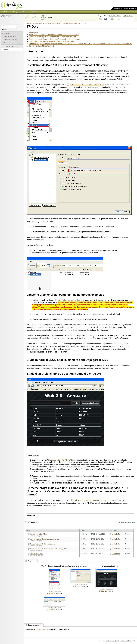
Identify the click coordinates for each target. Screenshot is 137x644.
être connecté (41, 629)
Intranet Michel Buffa (40, 23)
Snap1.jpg (51, 609)
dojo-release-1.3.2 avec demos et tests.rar (87, 85)
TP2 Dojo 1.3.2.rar (66, 300)
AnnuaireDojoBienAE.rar (60, 460)
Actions (127, 534)
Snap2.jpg (103, 591)
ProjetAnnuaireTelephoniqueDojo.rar (43, 544)
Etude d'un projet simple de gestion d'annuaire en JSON (51, 41)
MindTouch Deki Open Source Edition (119, 641)
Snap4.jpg (51, 593)
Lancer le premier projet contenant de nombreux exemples (52, 37)
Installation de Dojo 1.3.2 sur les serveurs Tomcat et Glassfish (54, 35)
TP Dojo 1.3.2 (5, 17)
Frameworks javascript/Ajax (71, 23)
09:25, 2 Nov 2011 (115, 16)
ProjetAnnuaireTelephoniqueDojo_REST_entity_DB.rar (96, 500)
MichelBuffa (129, 16)
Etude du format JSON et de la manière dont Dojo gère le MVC (54, 39)
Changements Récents (21, 12)
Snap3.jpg (77, 586)
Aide (43, 12)
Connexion (133, 9)
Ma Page (6, 12)
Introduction (34, 32)
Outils (34, 12)
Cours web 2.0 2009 (54, 23)
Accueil (29, 23)
